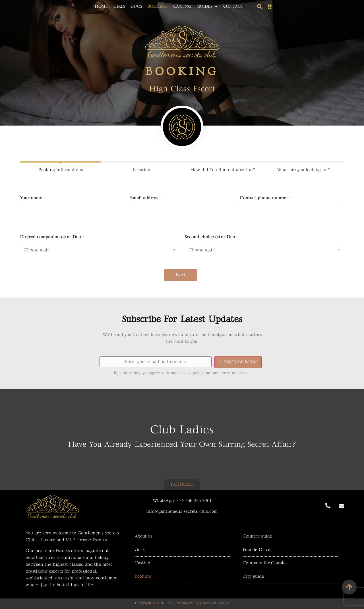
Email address (145, 198)
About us (143, 536)
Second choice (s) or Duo (210, 237)
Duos (136, 6)
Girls (119, 6)
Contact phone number (265, 198)
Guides (207, 7)
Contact (233, 6)
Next (181, 275)
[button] (259, 7)
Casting (182, 6)
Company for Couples (265, 563)
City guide (253, 576)
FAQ (170, 603)
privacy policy (191, 373)
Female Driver (257, 550)
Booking (158, 6)
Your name (32, 198)
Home (101, 6)
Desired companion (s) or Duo (52, 237)
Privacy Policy (188, 603)
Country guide (257, 536)
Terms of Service (216, 603)
